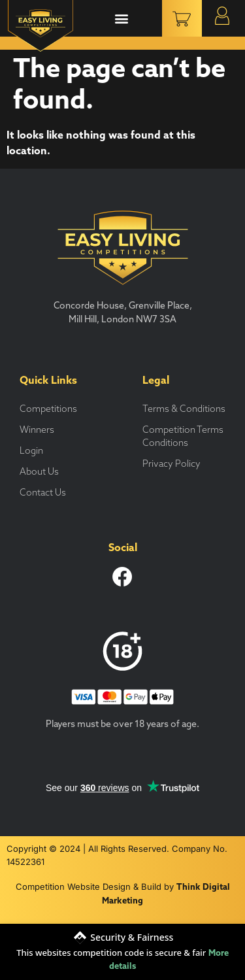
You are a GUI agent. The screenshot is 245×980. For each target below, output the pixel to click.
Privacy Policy (171, 465)
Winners (37, 431)
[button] (121, 19)
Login (31, 451)
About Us (39, 472)
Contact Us (43, 493)
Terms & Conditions (184, 410)
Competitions (48, 410)
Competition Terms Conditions (183, 437)
